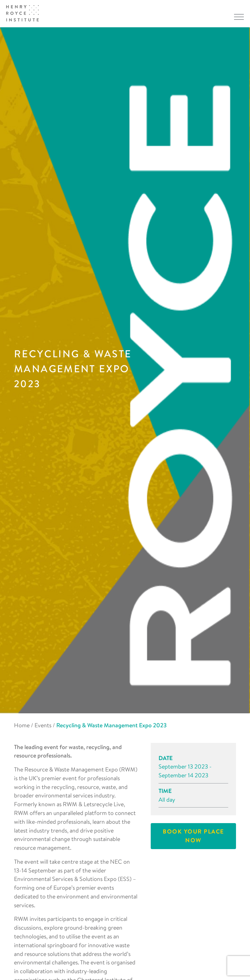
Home (22, 725)
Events (43, 725)
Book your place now (193, 836)
